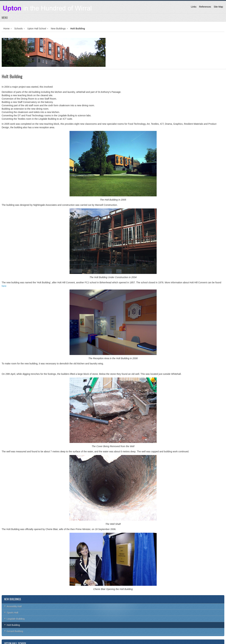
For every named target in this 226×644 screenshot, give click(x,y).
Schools (18, 29)
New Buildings (58, 29)
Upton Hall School (37, 29)
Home (6, 29)
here (4, 286)
